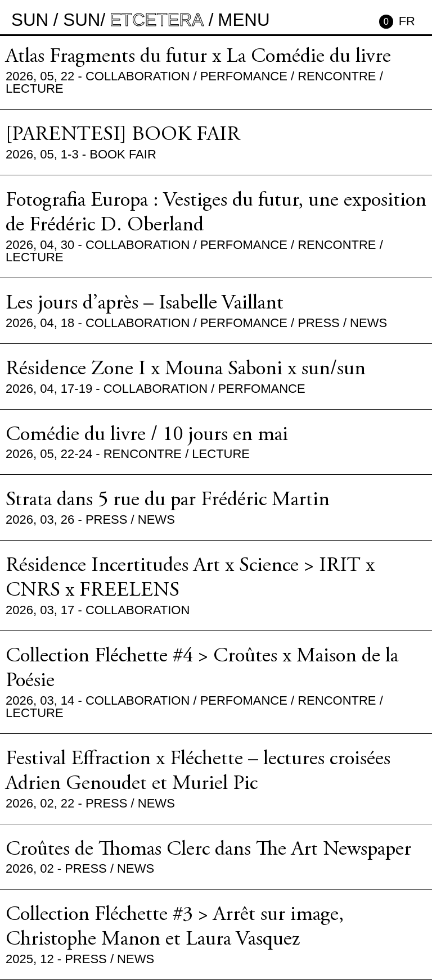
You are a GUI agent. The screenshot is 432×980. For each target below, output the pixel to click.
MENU (244, 20)
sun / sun (56, 20)
